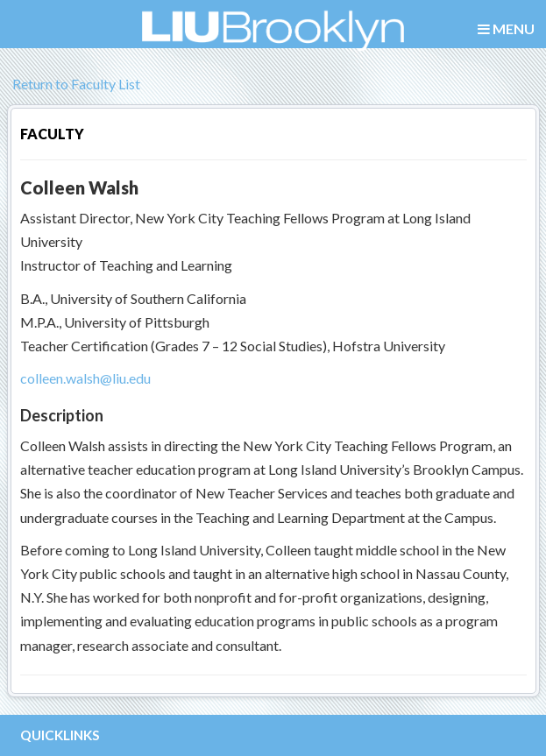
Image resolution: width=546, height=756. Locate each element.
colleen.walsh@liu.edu (85, 378)
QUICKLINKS (60, 735)
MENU (506, 29)
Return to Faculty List (74, 84)
